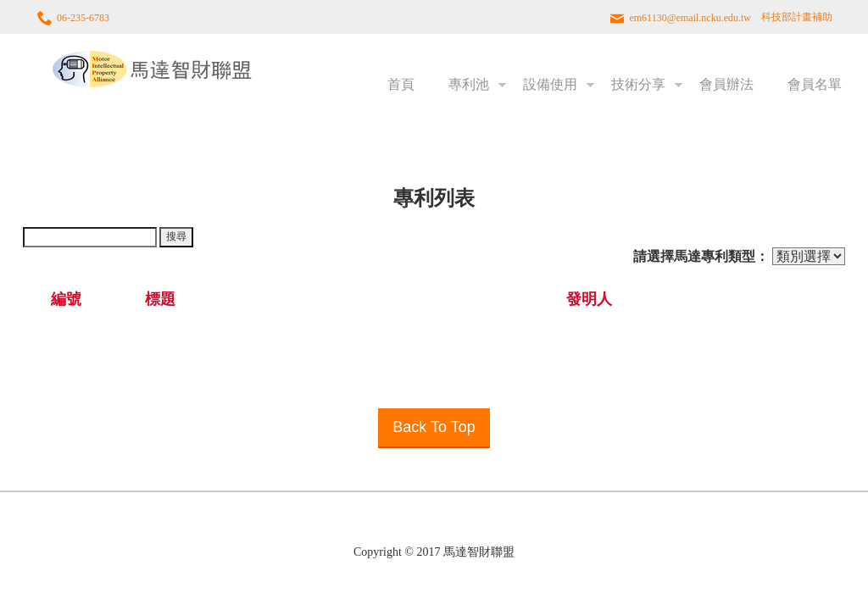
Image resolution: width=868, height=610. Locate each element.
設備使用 (550, 84)
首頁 (401, 84)
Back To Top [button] (434, 427)
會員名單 (815, 84)
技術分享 (638, 84)
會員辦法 (726, 84)
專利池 (469, 84)
